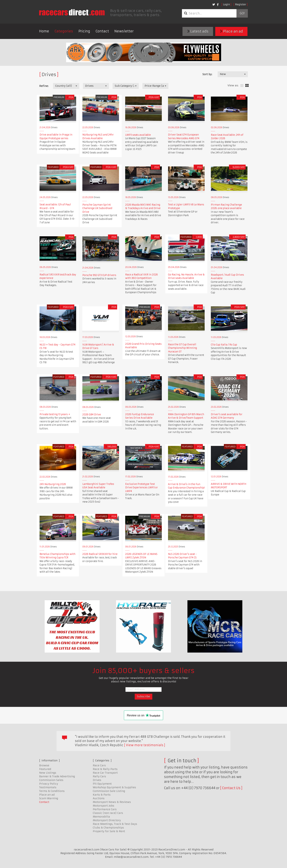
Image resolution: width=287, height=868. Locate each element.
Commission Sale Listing (109, 791)
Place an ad (231, 31)
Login (226, 4)
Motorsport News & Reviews (112, 802)
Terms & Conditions (52, 791)
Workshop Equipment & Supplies (114, 787)
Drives (97, 780)
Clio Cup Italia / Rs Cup (224, 345)
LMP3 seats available (138, 135)
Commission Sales (51, 780)
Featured (45, 769)
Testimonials (48, 787)
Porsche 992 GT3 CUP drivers (99, 275)
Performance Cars (105, 809)
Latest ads (198, 31)
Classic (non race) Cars (108, 813)
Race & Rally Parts (105, 769)
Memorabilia (101, 817)
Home (44, 31)
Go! (242, 13)
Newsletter (124, 31)
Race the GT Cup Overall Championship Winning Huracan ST (182, 348)
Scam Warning (49, 798)
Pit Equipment (102, 784)
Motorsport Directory (107, 820)
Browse (44, 765)
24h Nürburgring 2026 (53, 484)
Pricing (84, 31)
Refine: (44, 86)
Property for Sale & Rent (109, 831)
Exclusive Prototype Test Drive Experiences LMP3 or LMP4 (141, 488)
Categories (64, 31)
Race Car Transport (105, 773)
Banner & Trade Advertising (57, 776)
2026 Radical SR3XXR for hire (100, 554)
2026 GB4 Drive (92, 415)
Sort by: (207, 74)
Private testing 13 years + (55, 414)
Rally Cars (99, 776)
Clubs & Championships (108, 828)
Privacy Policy (49, 784)
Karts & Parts (102, 795)
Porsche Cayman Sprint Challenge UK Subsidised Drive (97, 208)
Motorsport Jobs (104, 806)
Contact (102, 31)
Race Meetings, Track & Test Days (115, 824)
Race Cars (99, 765)
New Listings (48, 773)
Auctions (99, 798)
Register (241, 4)
